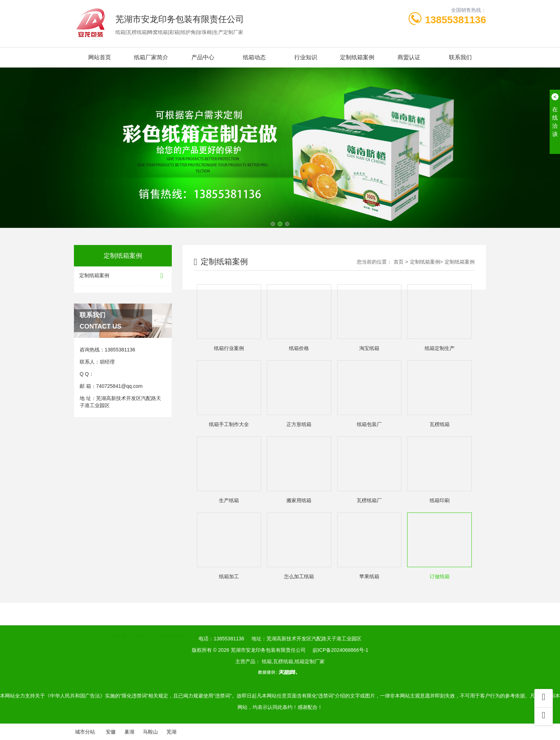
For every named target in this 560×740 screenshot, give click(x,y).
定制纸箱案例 (357, 57)
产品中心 (203, 57)
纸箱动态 (254, 57)
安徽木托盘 (173, 630)
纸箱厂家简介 (151, 57)
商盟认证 (409, 57)
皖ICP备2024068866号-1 (341, 650)
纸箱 (219, 348)
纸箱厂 (143, 630)
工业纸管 (116, 630)
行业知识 (306, 57)
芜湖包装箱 (207, 630)
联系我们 (460, 57)
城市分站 (85, 732)
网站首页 (100, 57)
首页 (399, 262)
